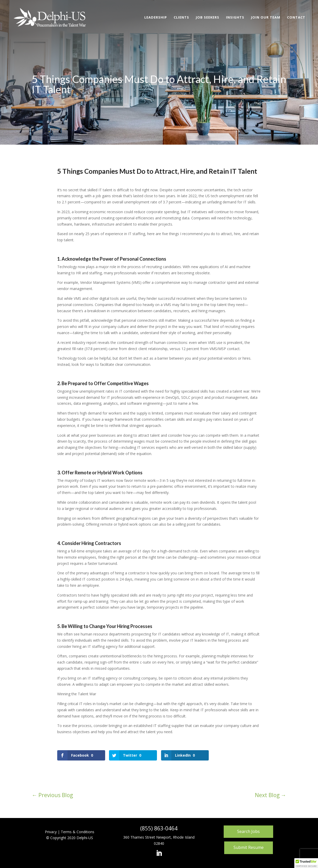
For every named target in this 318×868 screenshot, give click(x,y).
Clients (181, 18)
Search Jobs (248, 831)
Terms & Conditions (78, 832)
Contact (296, 18)
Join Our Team (266, 18)
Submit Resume (249, 847)
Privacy (51, 832)
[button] (306, 863)
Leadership (156, 18)
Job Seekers (208, 18)
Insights (235, 18)
